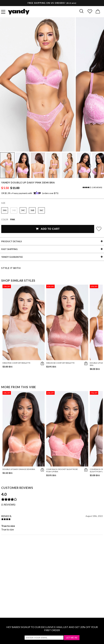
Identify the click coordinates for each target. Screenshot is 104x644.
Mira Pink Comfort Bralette (16, 363)
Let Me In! (72, 638)
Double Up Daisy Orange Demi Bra (19, 469)
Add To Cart (48, 229)
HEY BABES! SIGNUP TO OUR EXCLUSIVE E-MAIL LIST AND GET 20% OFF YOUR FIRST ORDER (52, 629)
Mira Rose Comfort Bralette (60, 363)
